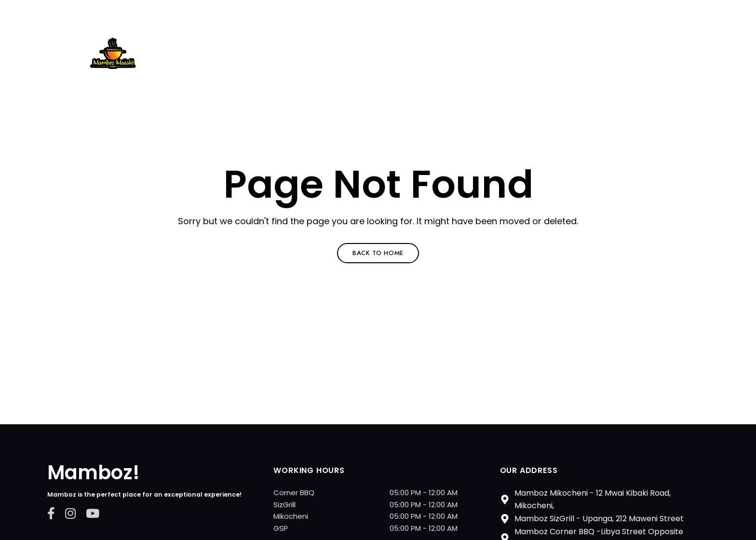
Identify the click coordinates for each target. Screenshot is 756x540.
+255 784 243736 (134, 13)
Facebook (51, 513)
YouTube (93, 513)
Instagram (70, 513)
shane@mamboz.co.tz (228, 13)
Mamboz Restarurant (164, 80)
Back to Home (378, 253)
